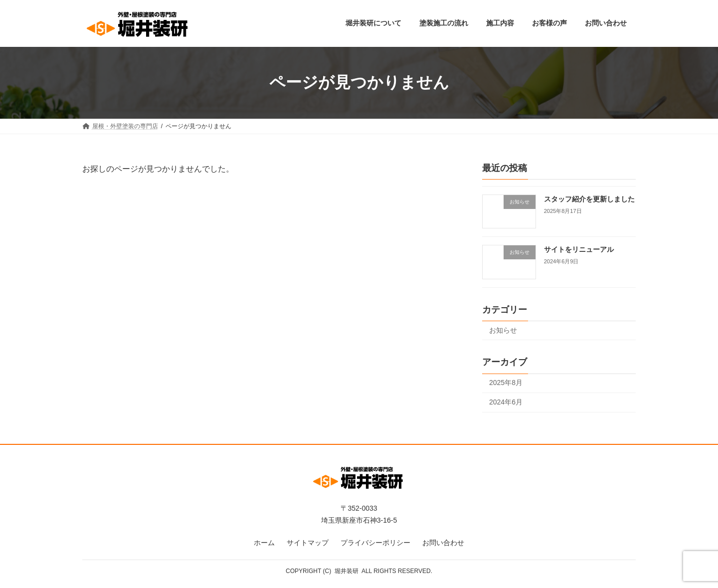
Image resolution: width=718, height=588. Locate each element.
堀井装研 (347, 571)
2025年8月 (506, 383)
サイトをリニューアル (579, 249)
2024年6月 (506, 402)
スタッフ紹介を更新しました (589, 199)
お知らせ (503, 330)
